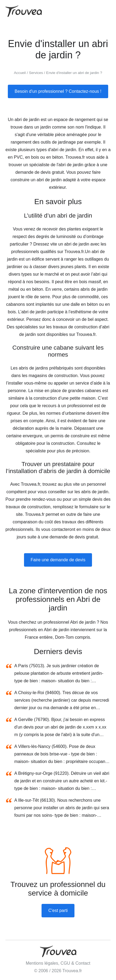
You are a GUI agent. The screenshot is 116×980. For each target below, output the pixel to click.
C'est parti (58, 910)
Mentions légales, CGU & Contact (58, 963)
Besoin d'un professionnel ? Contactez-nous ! (58, 91)
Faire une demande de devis (58, 560)
